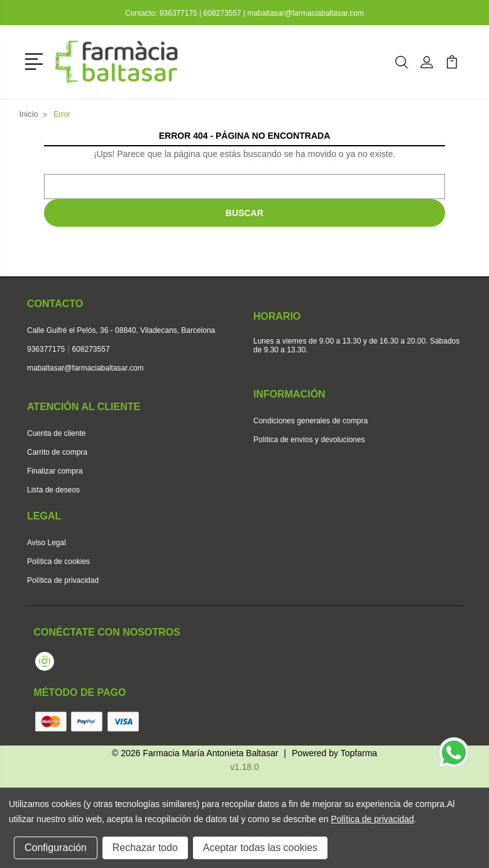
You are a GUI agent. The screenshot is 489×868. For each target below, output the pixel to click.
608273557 (223, 13)
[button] (36, 60)
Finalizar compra (55, 471)
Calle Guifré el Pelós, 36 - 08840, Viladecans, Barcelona (121, 330)
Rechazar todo (145, 848)
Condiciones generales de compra (310, 421)
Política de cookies (58, 561)
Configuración (56, 848)
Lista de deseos (53, 490)
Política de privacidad (63, 580)
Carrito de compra (57, 452)
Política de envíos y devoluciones (309, 440)
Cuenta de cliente (56, 433)
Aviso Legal (47, 543)
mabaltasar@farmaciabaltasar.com (305, 13)
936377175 (179, 13)
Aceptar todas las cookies (260, 848)
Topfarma (359, 753)
